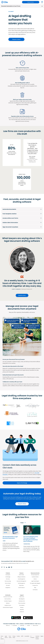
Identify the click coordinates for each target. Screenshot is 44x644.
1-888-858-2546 (17, 561)
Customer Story (27, 544)
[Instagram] (11, 567)
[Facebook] (2, 567)
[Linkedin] (7, 567)
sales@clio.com (30, 561)
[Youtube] (9, 567)
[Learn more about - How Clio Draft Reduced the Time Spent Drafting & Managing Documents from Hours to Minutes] (32, 539)
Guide (4, 541)
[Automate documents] (22, 209)
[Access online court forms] (22, 218)
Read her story (22, 295)
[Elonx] (4, 567)
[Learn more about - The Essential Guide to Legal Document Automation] (11, 539)
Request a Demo (31, 2)
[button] (19, 523)
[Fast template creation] (22, 214)
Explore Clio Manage (22, 483)
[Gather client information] (22, 223)
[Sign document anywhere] (22, 227)
